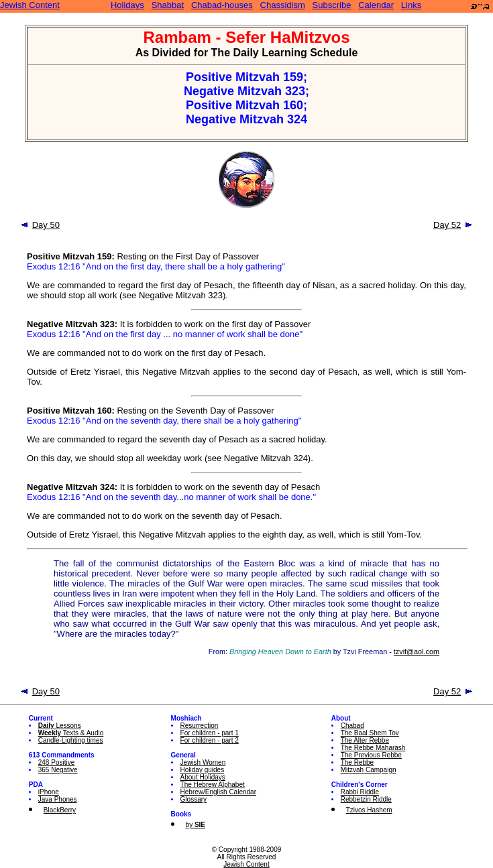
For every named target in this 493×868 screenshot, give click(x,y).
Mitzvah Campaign (369, 770)
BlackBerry (60, 810)
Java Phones (58, 799)
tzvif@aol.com (417, 652)
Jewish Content (30, 5)
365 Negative (58, 770)
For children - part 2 (210, 740)
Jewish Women (203, 762)
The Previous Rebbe (371, 755)
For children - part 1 (210, 733)
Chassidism (283, 5)
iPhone (49, 792)
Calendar (376, 5)
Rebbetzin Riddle (366, 799)
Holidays (127, 5)
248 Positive (56, 762)
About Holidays (203, 777)
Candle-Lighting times (71, 740)
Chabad (352, 726)
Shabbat (168, 5)
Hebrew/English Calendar (218, 792)
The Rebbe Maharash (373, 748)
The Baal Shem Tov (370, 733)
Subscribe (332, 5)
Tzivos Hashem (369, 810)
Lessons (60, 726)
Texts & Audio (71, 733)
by (196, 825)
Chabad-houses (222, 5)
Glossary (194, 799)
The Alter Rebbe (365, 740)
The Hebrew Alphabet (213, 785)
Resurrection (200, 726)
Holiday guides (203, 770)
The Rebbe (357, 762)
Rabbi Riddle (360, 792)
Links (411, 5)
